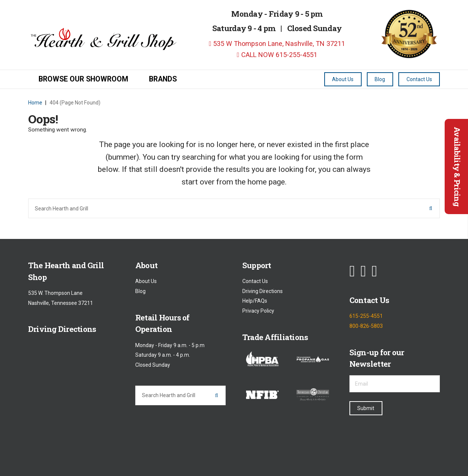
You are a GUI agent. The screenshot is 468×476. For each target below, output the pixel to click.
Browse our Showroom (83, 79)
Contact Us (255, 282)
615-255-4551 (366, 316)
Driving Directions (263, 291)
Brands (163, 79)
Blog (140, 291)
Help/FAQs (255, 301)
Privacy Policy (258, 311)
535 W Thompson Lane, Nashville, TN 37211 (277, 44)
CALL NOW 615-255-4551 (277, 55)
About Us (146, 282)
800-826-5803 (366, 326)
